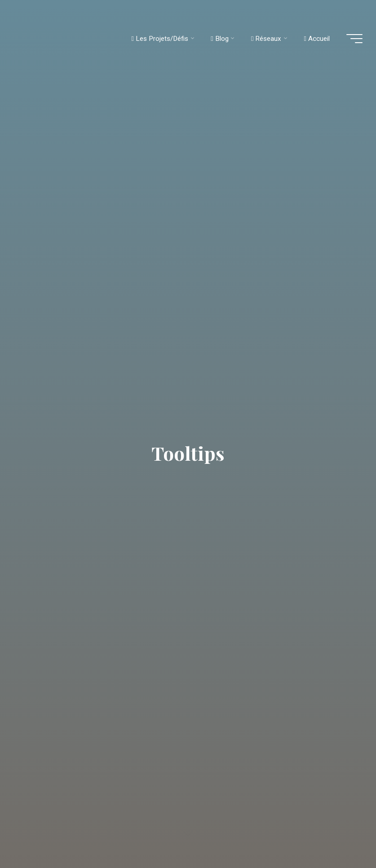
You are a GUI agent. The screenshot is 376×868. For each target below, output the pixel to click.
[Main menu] (354, 39)
